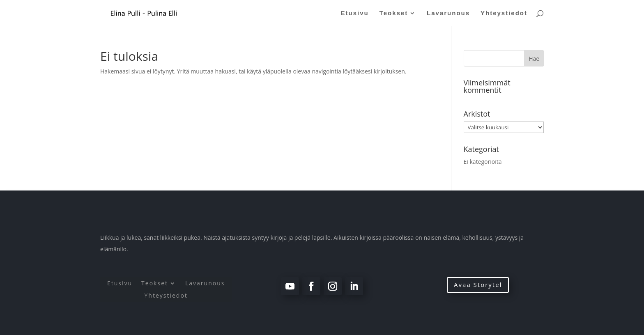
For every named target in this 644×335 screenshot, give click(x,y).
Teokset (394, 13)
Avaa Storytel (478, 285)
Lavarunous (448, 13)
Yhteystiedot (504, 13)
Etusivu (355, 13)
